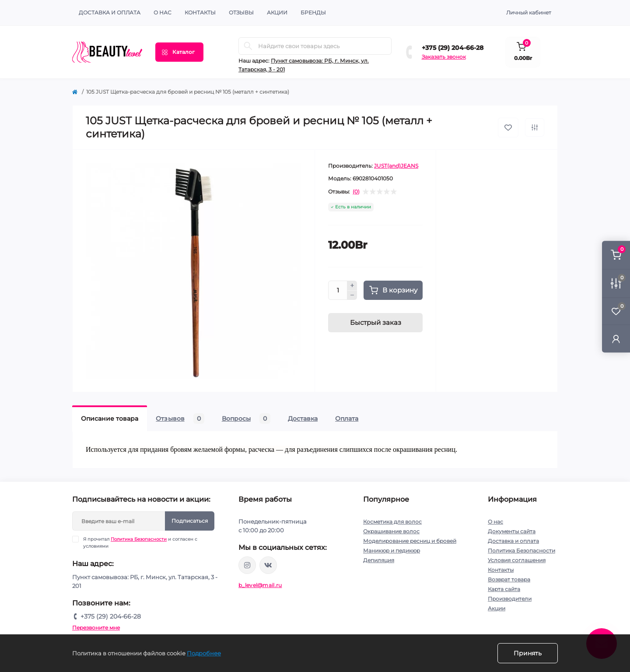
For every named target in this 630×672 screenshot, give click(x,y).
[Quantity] (338, 290)
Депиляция (379, 560)
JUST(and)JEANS (396, 166)
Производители (510, 599)
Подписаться (190, 521)
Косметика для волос (392, 522)
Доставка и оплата (110, 12)
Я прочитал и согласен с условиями (140, 542)
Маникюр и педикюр (392, 551)
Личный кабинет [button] (529, 12)
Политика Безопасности (139, 539)
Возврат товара (509, 579)
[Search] (248, 46)
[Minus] (352, 296)
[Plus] (352, 285)
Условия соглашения (517, 560)
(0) (356, 192)
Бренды (313, 12)
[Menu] (179, 52)
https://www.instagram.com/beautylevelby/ (247, 565)
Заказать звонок (444, 57)
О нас (163, 12)
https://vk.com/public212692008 (268, 565)
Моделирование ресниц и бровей (410, 541)
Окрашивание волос (391, 531)
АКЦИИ (277, 12)
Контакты (501, 570)
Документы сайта (512, 531)
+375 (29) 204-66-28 (453, 48)
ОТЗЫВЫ (241, 12)
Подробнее (204, 653)
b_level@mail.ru (260, 585)
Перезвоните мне (96, 628)
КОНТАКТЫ (200, 12)
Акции (497, 608)
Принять (528, 653)
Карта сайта (504, 589)
